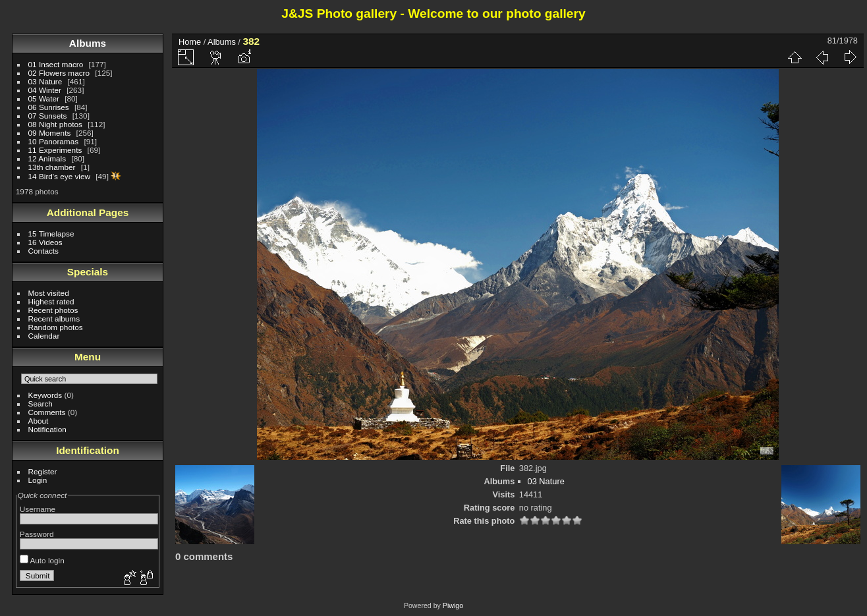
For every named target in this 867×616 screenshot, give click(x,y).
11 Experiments (55, 150)
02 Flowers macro (59, 73)
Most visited (49, 293)
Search (41, 404)
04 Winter (45, 90)
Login (38, 480)
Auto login (42, 560)
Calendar (44, 336)
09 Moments (50, 133)
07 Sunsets (48, 116)
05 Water (44, 98)
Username (38, 509)
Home (190, 42)
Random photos (56, 327)
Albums (88, 43)
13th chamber (52, 167)
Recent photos (53, 310)
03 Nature (45, 81)
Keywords (45, 395)
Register (43, 471)
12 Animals (47, 158)
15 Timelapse (51, 234)
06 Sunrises (49, 107)
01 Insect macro (56, 64)
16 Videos (45, 242)
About (39, 421)
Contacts (43, 251)
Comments (47, 412)
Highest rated (51, 301)
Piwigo (453, 605)
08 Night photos (55, 124)
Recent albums (54, 319)
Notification (47, 429)
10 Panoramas (54, 141)
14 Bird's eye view (59, 176)
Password (37, 534)
